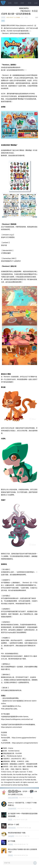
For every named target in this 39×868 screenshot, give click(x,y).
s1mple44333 (12, 809)
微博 (37, 17)
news (3, 21)
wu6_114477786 (13, 798)
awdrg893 (11, 836)
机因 (16, 3)
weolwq (11, 844)
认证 (36, 3)
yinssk (3, 17)
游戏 (10, 3)
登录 (30, 3)
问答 (22, 3)
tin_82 (10, 820)
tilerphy (10, 855)
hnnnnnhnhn (12, 828)
